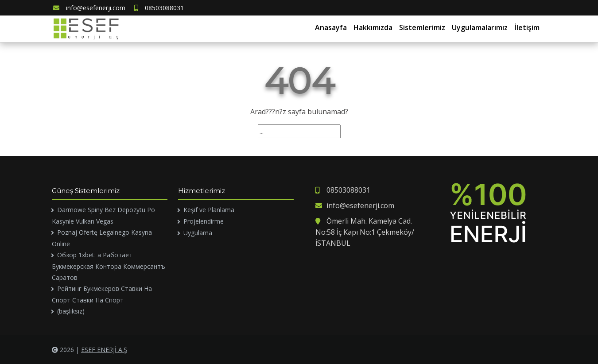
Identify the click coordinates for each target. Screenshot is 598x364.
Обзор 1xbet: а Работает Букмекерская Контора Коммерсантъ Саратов (109, 266)
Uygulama (198, 233)
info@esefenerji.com (89, 8)
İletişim (527, 27)
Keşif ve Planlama (209, 210)
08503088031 (159, 8)
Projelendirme (204, 221)
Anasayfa (331, 27)
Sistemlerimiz (422, 27)
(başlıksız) (71, 311)
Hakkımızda (373, 27)
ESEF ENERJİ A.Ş (104, 350)
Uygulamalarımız (480, 27)
